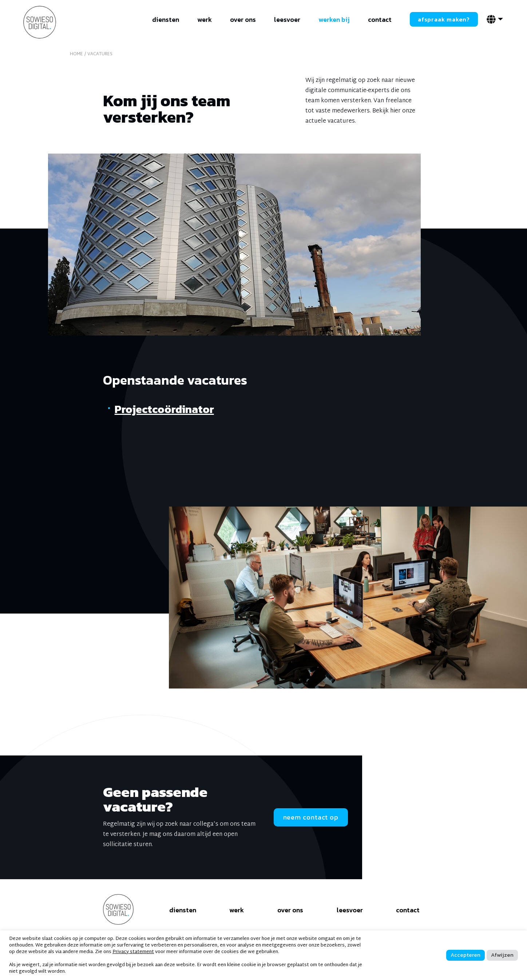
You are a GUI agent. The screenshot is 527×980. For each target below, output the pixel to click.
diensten (166, 19)
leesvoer (287, 19)
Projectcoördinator (164, 409)
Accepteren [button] (465, 955)
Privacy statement (133, 952)
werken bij (334, 19)
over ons (243, 19)
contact (380, 19)
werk (205, 19)
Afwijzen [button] (502, 955)
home (76, 54)
